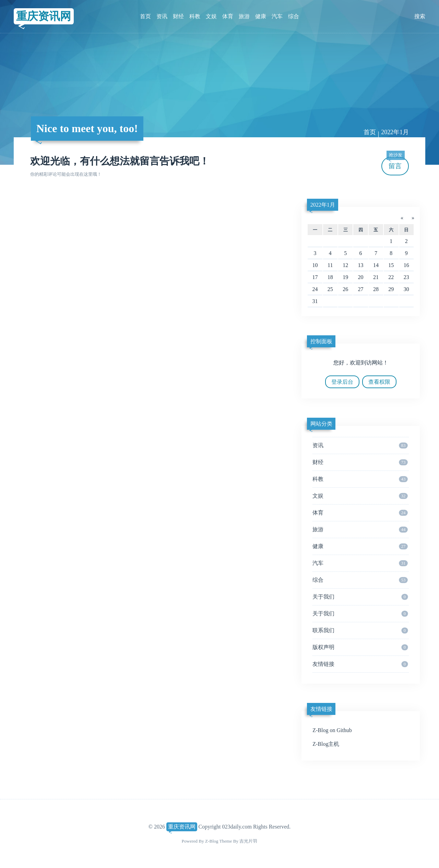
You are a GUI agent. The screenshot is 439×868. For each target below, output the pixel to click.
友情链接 (360, 664)
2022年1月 (395, 132)
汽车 (277, 16)
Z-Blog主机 (326, 744)
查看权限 (379, 382)
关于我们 (360, 597)
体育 (228, 16)
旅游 (244, 16)
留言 (395, 163)
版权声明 (360, 647)
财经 (178, 16)
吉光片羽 (248, 841)
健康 (261, 16)
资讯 (162, 16)
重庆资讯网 (44, 16)
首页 (145, 16)
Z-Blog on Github (332, 730)
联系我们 (360, 630)
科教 (195, 16)
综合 (294, 16)
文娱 (211, 16)
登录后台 (342, 382)
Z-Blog (212, 841)
